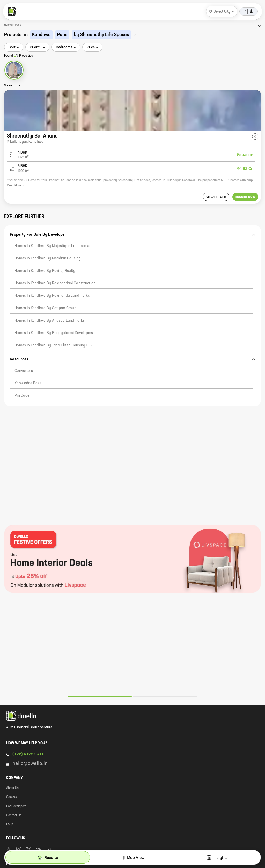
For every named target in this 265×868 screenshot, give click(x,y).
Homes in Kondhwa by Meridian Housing (48, 258)
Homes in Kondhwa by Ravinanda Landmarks (52, 296)
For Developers (16, 806)
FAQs (10, 824)
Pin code (22, 396)
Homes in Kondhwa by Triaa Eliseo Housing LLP (54, 345)
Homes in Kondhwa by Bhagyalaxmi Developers (54, 333)
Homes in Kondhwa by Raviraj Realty (45, 271)
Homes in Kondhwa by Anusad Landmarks (50, 321)
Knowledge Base (28, 383)
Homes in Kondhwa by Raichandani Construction (55, 283)
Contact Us (14, 815)
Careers (12, 797)
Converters (24, 371)
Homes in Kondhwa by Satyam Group (45, 308)
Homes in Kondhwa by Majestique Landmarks (52, 246)
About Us (12, 788)
